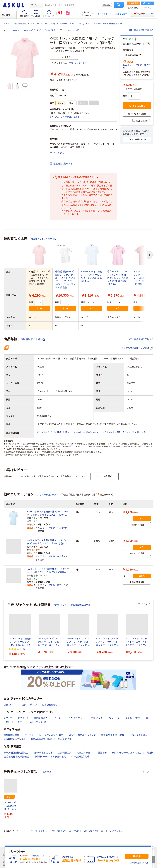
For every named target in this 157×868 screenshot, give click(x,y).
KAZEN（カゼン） (75, 30)
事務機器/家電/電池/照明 (113, 735)
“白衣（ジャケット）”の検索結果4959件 (72, 605)
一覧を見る (46, 772)
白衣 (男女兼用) (50, 705)
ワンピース (114, 718)
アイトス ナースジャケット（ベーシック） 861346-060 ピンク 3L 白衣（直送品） (143, 278)
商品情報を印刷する (141, 30)
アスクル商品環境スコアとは (137, 348)
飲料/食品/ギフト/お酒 (42, 739)
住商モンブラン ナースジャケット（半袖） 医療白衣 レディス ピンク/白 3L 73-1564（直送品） (118, 278)
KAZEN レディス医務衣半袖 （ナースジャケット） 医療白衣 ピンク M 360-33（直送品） (48, 571)
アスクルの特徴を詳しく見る (137, 863)
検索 (119, 5)
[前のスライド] (4, 630)
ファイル (29, 735)
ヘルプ (149, 8)
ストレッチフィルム (114, 831)
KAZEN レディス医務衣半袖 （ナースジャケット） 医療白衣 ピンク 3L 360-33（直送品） (10, 806)
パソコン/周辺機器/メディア (82, 735)
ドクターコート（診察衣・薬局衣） (33, 718)
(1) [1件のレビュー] (24, 649)
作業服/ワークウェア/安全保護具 (50, 757)
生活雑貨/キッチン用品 (15, 739)
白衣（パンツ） (97, 718)
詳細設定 (107, 5)
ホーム (6, 24)
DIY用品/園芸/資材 (80, 757)
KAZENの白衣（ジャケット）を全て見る (40, 30)
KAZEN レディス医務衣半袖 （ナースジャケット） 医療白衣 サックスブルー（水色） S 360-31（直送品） (48, 513)
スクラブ (8, 718)
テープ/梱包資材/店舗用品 (16, 753)
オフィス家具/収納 (139, 735)
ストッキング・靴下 (39, 722)
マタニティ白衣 (133, 718)
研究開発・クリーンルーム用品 (127, 753)
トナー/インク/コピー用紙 (51, 735)
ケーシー (58, 718)
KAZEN (16, 30)
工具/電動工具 (65, 753)
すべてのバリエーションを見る (65, 117)
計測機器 (102, 753)
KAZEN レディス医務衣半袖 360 (110, 24)
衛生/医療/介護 (20, 24)
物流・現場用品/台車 (43, 753)
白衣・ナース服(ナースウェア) (43, 24)
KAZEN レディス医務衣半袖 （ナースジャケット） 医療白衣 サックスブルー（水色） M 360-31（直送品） (48, 542)
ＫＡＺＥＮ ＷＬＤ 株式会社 (137, 66)
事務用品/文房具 (11, 735)
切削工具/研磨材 (85, 753)
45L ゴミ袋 (94, 831)
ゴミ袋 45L (62, 831)
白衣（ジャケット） (67, 24)
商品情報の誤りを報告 (33, 339)
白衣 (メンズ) (10, 705)
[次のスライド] (153, 630)
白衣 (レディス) (85, 24)
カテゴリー (8, 15)
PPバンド (78, 831)
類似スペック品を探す (43, 239)
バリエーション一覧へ (48, 495)
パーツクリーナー (42, 831)
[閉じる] (152, 847)
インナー (20, 722)
